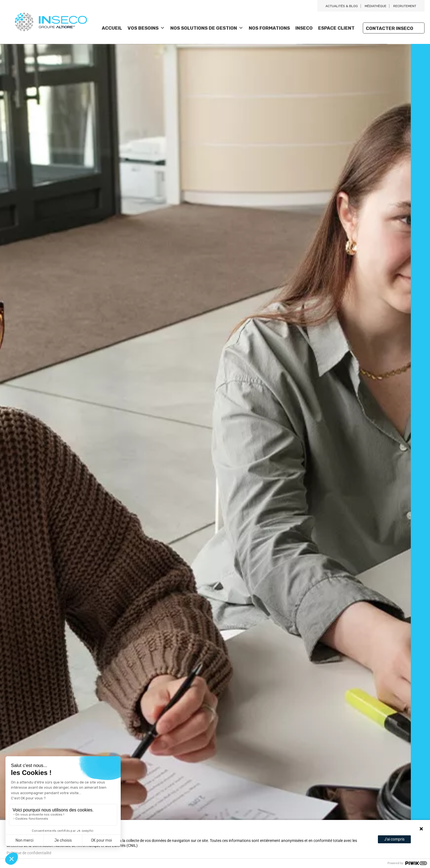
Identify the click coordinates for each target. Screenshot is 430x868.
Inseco (304, 28)
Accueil (112, 28)
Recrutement (405, 6)
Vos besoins (146, 28)
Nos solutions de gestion (207, 28)
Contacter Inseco (390, 28)
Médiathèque (376, 6)
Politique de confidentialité (29, 853)
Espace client (336, 28)
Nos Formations (269, 28)
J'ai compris (394, 839)
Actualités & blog (342, 6)
